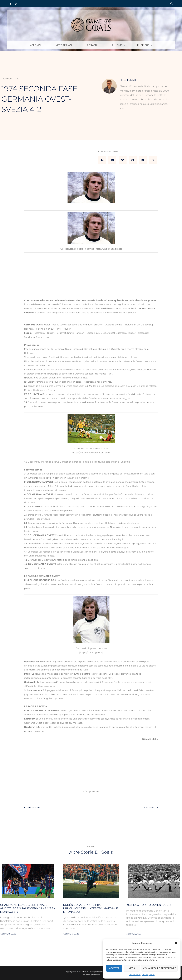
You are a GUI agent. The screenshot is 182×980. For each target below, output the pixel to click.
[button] (176, 943)
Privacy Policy (149, 975)
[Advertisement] (91, 277)
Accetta (114, 968)
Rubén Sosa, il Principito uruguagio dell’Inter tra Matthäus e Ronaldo (91, 908)
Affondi (37, 45)
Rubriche (145, 45)
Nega (132, 968)
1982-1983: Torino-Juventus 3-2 (149, 905)
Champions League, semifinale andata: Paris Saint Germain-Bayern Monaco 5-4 (28, 908)
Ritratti (93, 45)
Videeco (97, 975)
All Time (118, 45)
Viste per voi (65, 45)
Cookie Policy (135, 975)
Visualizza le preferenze (159, 968)
